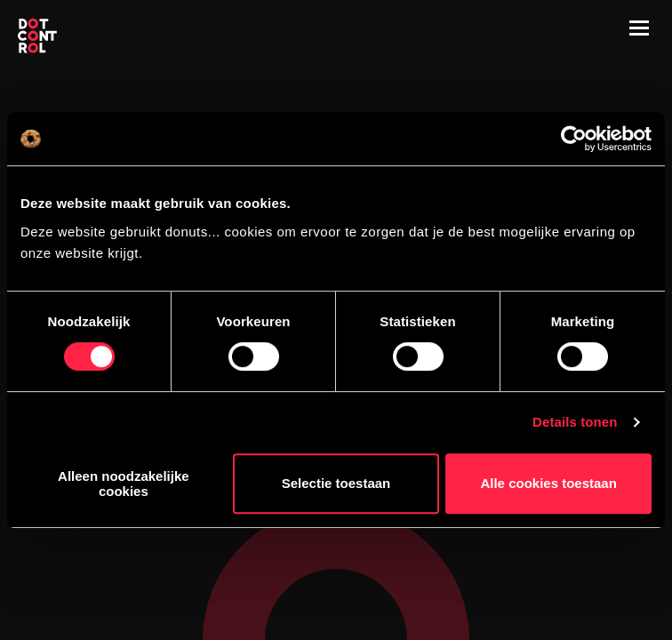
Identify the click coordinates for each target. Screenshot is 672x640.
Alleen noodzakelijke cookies (124, 484)
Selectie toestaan (336, 483)
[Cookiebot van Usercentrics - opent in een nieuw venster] (574, 139)
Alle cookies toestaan (548, 483)
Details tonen (575, 422)
